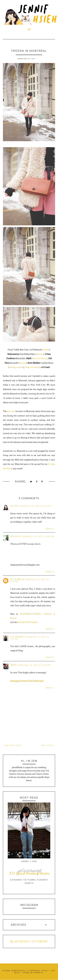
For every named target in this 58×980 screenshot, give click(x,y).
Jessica (16, 536)
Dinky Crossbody (32, 367)
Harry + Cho (29, 861)
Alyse (14, 506)
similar (46, 350)
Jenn (14, 665)
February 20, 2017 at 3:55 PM (35, 506)
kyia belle (17, 579)
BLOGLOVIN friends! (27, 622)
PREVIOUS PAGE (12, 745)
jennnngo (15, 681)
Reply (50, 529)
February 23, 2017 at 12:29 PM (34, 665)
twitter (24, 681)
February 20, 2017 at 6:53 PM (38, 536)
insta (31, 681)
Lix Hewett (18, 637)
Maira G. (39, 973)
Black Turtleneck (39, 358)
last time (11, 411)
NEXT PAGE (48, 745)
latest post (39, 681)
